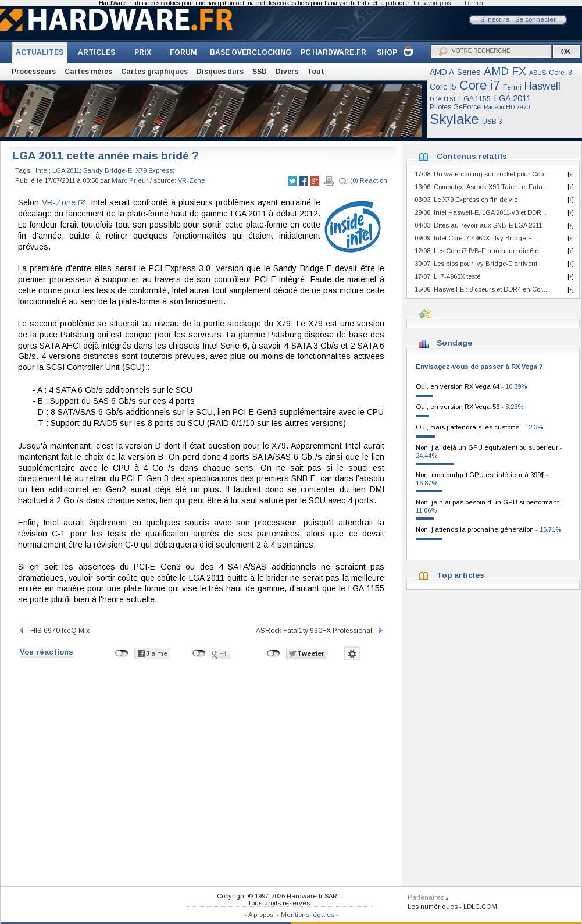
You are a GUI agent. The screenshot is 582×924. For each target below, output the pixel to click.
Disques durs (220, 72)
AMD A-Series (455, 72)
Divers (287, 72)
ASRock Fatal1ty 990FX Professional (320, 631)
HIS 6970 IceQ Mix (54, 631)
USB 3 (492, 122)
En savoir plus (432, 3)
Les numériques (433, 907)
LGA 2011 (512, 98)
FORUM (183, 52)
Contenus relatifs (472, 156)
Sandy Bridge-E (108, 170)
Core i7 (480, 85)
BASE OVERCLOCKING (251, 52)
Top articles (460, 575)
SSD (260, 72)
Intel (42, 170)
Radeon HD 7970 (507, 107)
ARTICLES (97, 52)
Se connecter (535, 19)
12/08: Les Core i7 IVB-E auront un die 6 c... (479, 251)
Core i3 (560, 73)
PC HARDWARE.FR (333, 52)
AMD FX (505, 71)
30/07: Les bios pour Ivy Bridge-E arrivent (476, 264)
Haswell (542, 86)
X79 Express (154, 170)
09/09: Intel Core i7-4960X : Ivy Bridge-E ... (477, 238)
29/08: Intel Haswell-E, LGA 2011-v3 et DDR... (481, 212)
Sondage (454, 343)
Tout (316, 72)
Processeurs (34, 72)
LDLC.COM (480, 907)
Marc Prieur (130, 180)
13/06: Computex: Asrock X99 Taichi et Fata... (481, 187)
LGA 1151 (443, 99)
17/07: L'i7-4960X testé (447, 276)
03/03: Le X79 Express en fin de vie (466, 200)
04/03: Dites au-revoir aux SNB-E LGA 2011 (478, 225)
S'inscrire (495, 19)
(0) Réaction (363, 181)
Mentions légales (308, 915)
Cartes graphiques (154, 72)
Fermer (474, 3)
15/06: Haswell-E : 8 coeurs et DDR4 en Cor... (481, 289)
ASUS (538, 73)
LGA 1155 (475, 99)
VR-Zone (192, 180)
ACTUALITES (40, 52)
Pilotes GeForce (455, 107)
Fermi (512, 87)
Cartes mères (88, 72)
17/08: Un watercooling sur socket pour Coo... (482, 174)
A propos (261, 915)
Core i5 (443, 87)
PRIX (143, 52)
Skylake (454, 119)
